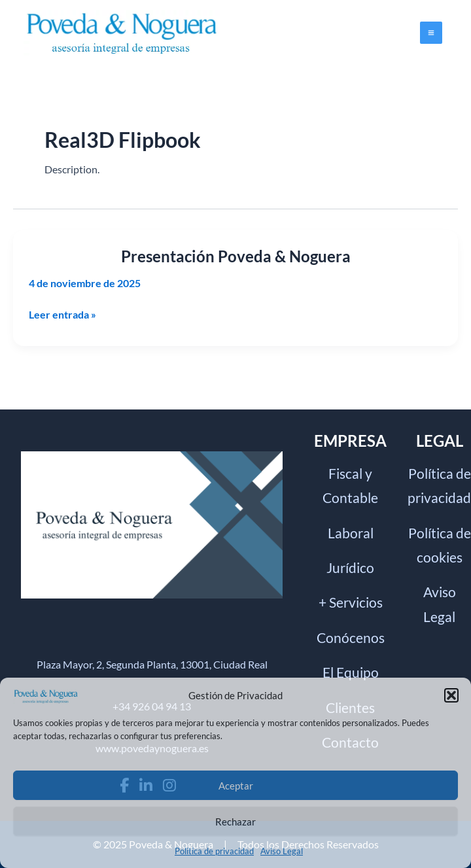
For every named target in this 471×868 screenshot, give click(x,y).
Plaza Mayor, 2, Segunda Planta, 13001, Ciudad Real (152, 664)
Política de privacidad (214, 851)
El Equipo (351, 672)
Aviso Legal (282, 851)
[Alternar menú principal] (431, 33)
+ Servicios (351, 602)
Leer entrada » (62, 315)
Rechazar (235, 822)
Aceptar (236, 786)
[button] (451, 695)
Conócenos (351, 637)
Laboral (351, 533)
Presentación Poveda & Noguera (236, 256)
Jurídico (350, 567)
